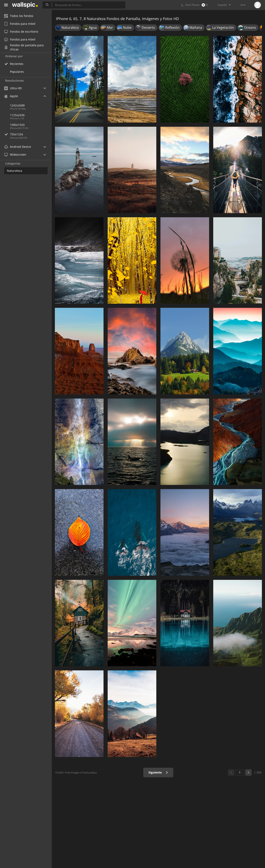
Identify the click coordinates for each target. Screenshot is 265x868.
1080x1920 (17, 125)
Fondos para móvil (20, 24)
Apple (11, 96)
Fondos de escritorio (21, 32)
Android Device (18, 147)
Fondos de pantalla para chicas (24, 47)
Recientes (17, 64)
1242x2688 (17, 105)
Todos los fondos (19, 16)
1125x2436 (17, 115)
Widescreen (15, 155)
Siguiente (158, 772)
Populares (17, 72)
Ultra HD (13, 88)
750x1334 (31, 134)
